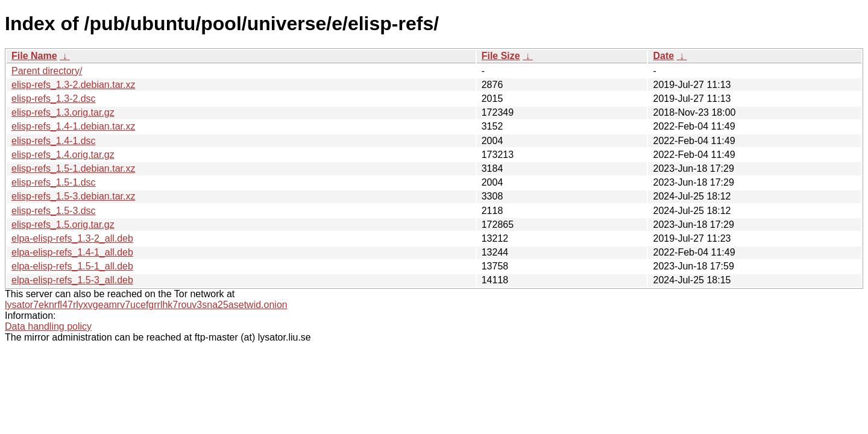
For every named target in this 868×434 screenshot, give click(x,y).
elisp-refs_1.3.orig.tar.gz (63, 112)
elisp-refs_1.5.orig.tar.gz (63, 225)
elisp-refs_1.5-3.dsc (54, 211)
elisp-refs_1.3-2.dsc (54, 99)
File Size (501, 56)
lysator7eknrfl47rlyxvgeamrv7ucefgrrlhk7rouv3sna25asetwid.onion (146, 305)
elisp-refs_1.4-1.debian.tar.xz (73, 126)
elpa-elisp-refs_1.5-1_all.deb (72, 266)
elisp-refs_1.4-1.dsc (54, 141)
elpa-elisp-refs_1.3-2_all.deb (72, 238)
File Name (34, 56)
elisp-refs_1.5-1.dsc (54, 182)
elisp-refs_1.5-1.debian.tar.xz (73, 168)
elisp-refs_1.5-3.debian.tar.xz (73, 196)
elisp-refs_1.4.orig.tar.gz (63, 155)
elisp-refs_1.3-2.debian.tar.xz (73, 85)
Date (663, 56)
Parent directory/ (47, 71)
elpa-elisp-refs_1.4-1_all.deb (72, 252)
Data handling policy (48, 326)
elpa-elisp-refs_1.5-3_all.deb (72, 280)
